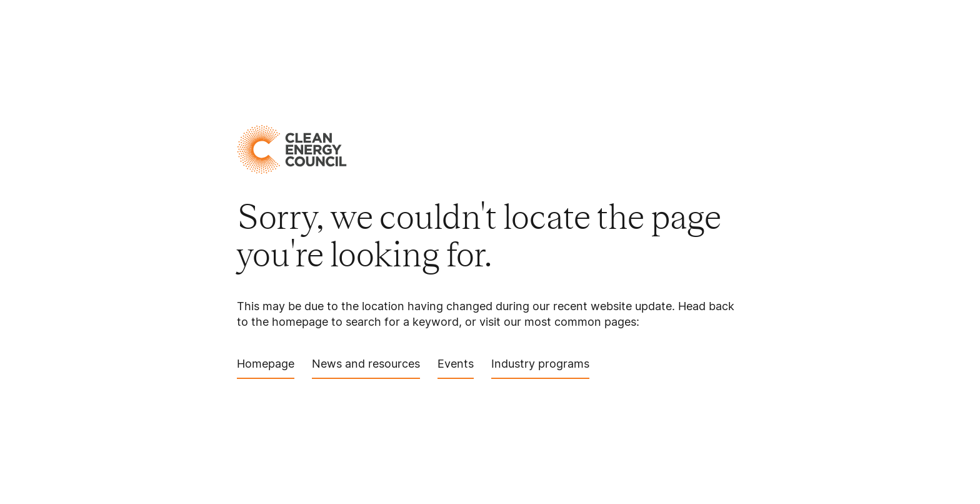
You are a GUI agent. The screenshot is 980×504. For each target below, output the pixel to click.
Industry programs (540, 368)
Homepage (266, 368)
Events (456, 368)
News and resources (366, 368)
